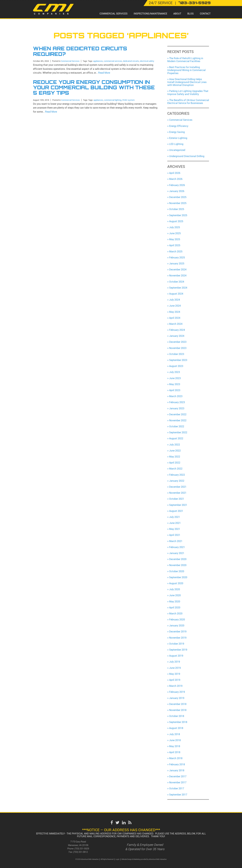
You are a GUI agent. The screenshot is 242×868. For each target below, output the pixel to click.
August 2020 (176, 583)
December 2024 (178, 269)
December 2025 (178, 197)
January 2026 (177, 191)
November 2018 (178, 710)
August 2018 (176, 728)
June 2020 (175, 595)
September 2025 (178, 215)
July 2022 (175, 445)
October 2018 (177, 716)
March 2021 (176, 541)
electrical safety (147, 61)
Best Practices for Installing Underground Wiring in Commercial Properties (186, 70)
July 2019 (175, 662)
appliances (98, 61)
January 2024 (177, 336)
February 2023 (177, 402)
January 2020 (177, 625)
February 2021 (177, 547)
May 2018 (175, 746)
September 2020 (178, 577)
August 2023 (176, 366)
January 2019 (177, 698)
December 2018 (178, 704)
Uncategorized (177, 150)
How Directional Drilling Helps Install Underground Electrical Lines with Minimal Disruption (187, 82)
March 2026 (176, 179)
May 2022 (175, 457)
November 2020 (178, 565)
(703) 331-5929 (82, 849)
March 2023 (176, 396)
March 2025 (176, 251)
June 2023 (175, 378)
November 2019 (178, 638)
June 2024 (175, 306)
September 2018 (178, 722)
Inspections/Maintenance (150, 14)
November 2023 (178, 348)
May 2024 (175, 312)
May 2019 (175, 674)
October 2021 (177, 499)
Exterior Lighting (178, 138)
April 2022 (175, 463)
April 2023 (175, 390)
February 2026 (177, 185)
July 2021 (175, 517)
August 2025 (176, 221)
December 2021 (178, 487)
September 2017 (178, 795)
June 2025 (175, 233)
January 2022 (177, 481)
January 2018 (177, 770)
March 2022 (176, 469)
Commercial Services (114, 14)
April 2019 (175, 680)
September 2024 (178, 288)
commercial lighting (113, 100)
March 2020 (176, 613)
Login (118, 859)
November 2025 (178, 203)
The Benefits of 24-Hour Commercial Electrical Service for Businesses (188, 102)
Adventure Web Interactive (158, 859)
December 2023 (178, 342)
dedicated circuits (131, 61)
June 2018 (175, 740)
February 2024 (177, 330)
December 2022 (178, 414)
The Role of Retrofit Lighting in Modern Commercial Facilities (185, 60)
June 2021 (175, 523)
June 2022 (175, 451)
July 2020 (175, 589)
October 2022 (177, 426)
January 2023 (177, 408)
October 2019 (177, 644)
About (177, 14)
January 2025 (177, 263)
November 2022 (178, 420)
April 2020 (175, 607)
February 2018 (177, 764)
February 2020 (177, 619)
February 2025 (177, 257)
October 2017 (177, 788)
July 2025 (175, 227)
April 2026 (175, 173)
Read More (104, 73)
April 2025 (175, 245)
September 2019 (178, 650)
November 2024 (178, 275)
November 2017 (178, 782)
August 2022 (176, 438)
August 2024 (176, 294)
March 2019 (176, 686)
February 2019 (177, 692)
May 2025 (175, 239)
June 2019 (175, 668)
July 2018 (175, 734)
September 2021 (178, 505)
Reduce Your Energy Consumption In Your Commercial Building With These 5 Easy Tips (94, 88)
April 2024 (175, 318)
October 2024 (177, 282)
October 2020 (177, 571)
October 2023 (177, 354)
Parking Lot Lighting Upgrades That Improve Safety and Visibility (188, 92)
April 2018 (175, 752)
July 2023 (175, 372)
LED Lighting (176, 144)
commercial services (113, 61)
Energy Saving (177, 132)
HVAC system (128, 100)
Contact (205, 14)
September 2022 (178, 432)
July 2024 (175, 300)
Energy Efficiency (179, 126)
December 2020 (178, 559)
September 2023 (178, 360)
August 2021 (176, 511)
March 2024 (176, 324)
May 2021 (175, 529)
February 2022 (177, 475)
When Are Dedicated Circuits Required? (80, 51)
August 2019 (176, 656)
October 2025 (177, 209)
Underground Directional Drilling (187, 156)
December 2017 (178, 776)
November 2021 (178, 493)
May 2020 (175, 601)
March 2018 (176, 758)
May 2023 (175, 384)
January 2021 (177, 553)
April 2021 (175, 535)
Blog (191, 14)
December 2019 (178, 631)
